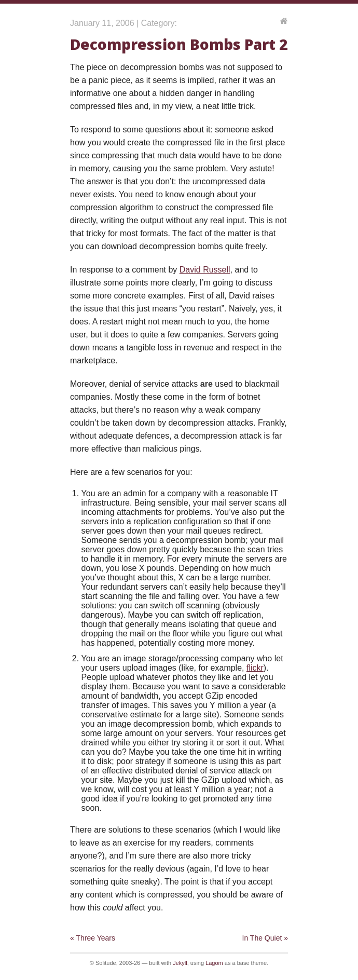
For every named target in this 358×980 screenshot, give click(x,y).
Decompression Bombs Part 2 (179, 44)
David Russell (205, 270)
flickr (255, 668)
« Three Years (93, 938)
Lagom (214, 963)
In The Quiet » (265, 938)
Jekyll (180, 963)
